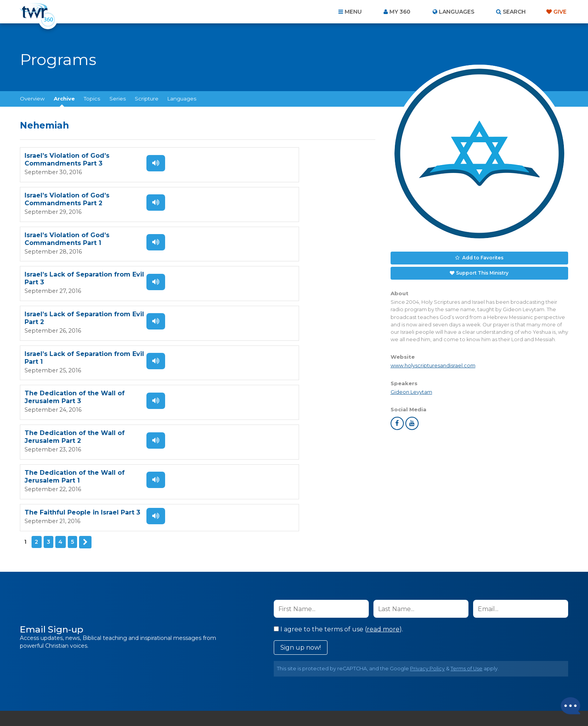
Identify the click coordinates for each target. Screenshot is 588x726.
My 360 (400, 12)
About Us (186, 684)
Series (118, 99)
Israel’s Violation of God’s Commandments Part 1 (67, 198)
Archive (64, 99)
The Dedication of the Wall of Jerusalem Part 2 (254, 276)
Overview (32, 99)
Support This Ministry (482, 271)
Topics (92, 99)
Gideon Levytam (411, 389)
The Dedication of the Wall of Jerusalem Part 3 (75, 276)
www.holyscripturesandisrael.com (433, 363)
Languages (182, 99)
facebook (397, 421)
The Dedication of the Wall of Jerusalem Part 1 (75, 315)
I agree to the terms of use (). (338, 511)
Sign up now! (301, 529)
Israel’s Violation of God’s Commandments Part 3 (67, 159)
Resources (427, 684)
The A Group (351, 702)
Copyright (382, 684)
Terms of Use (467, 550)
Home (152, 684)
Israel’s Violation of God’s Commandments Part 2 (247, 159)
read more (383, 511)
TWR (298, 702)
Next (85, 348)
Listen (148, 163)
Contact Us (228, 684)
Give (560, 12)
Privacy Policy (427, 550)
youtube (412, 421)
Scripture (147, 99)
